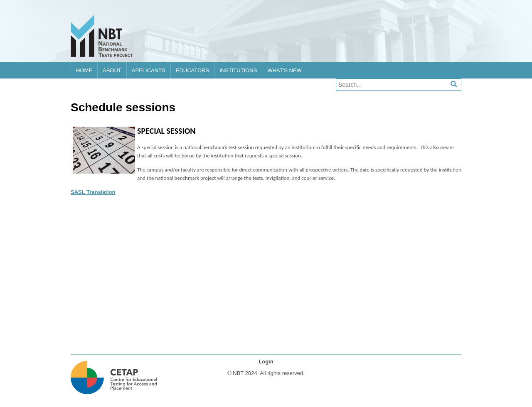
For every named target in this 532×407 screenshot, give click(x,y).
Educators (192, 70)
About (112, 70)
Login (266, 362)
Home (84, 70)
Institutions (238, 70)
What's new (284, 70)
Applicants (149, 70)
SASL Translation (93, 192)
